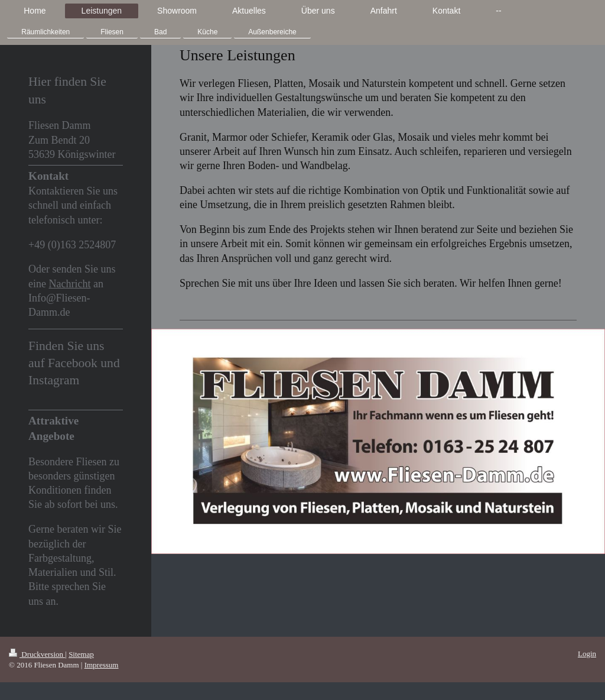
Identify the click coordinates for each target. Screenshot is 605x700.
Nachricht (69, 284)
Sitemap (81, 654)
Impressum (102, 665)
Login (587, 654)
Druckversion (37, 654)
